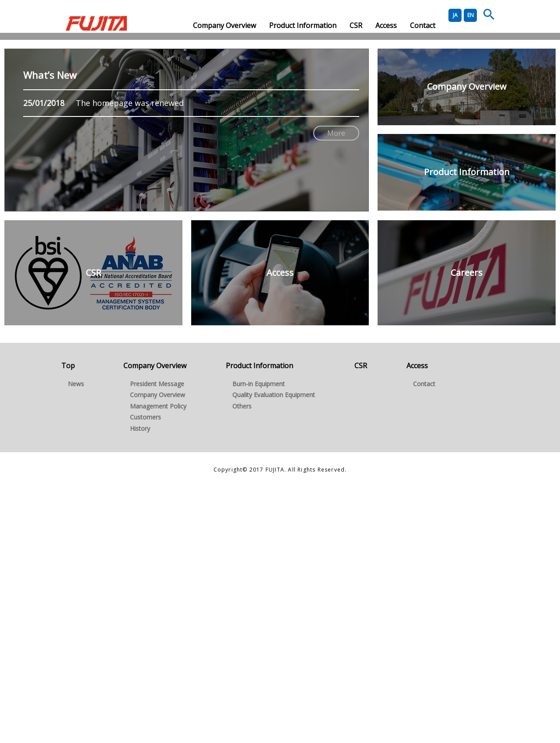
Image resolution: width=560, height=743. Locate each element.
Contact (423, 25)
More (336, 389)
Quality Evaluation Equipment (274, 650)
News (76, 639)
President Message (157, 639)
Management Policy (158, 662)
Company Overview (224, 25)
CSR (356, 25)
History (140, 684)
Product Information (303, 25)
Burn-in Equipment (259, 639)
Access (386, 25)
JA (455, 15)
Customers (145, 673)
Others (242, 662)
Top (68, 621)
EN (471, 15)
